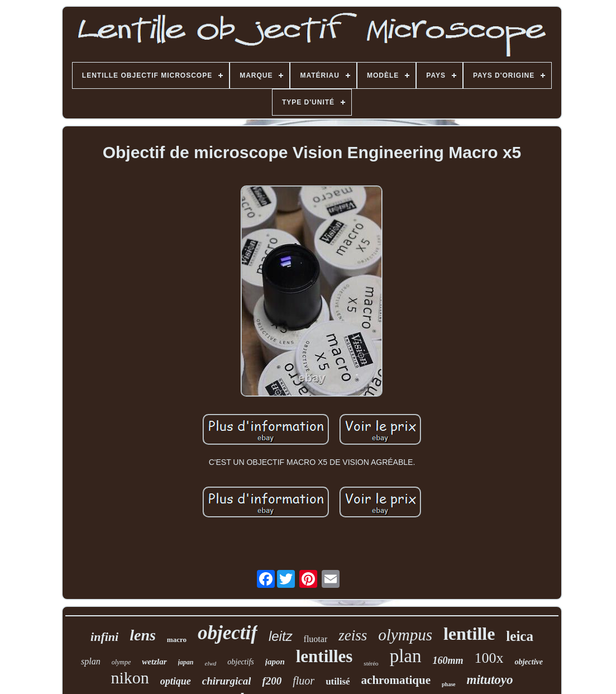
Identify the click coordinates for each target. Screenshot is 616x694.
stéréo (371, 663)
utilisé (338, 681)
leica (520, 636)
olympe (121, 662)
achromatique (396, 680)
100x (489, 658)
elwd (211, 663)
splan (91, 661)
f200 (272, 681)
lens (143, 635)
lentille (469, 634)
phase (448, 684)
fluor (304, 681)
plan (406, 656)
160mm (448, 660)
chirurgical (227, 681)
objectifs (240, 662)
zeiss (353, 635)
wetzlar (154, 662)
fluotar (316, 639)
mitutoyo (490, 680)
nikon (130, 678)
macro (177, 640)
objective (529, 662)
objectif (228, 633)
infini (104, 637)
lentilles (324, 656)
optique (176, 681)
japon (275, 662)
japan (186, 662)
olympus (405, 635)
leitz (281, 636)
